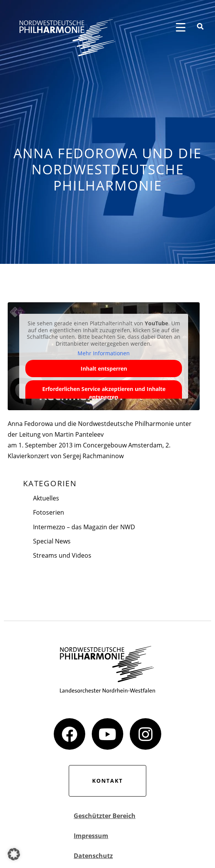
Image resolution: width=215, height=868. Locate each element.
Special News (52, 541)
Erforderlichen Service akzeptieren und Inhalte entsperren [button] (104, 393)
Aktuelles (46, 498)
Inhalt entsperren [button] (104, 369)
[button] (14, 854)
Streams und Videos (62, 555)
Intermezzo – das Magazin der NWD (84, 527)
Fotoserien (49, 512)
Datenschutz (93, 856)
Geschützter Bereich (105, 816)
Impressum (91, 836)
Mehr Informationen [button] (104, 353)
